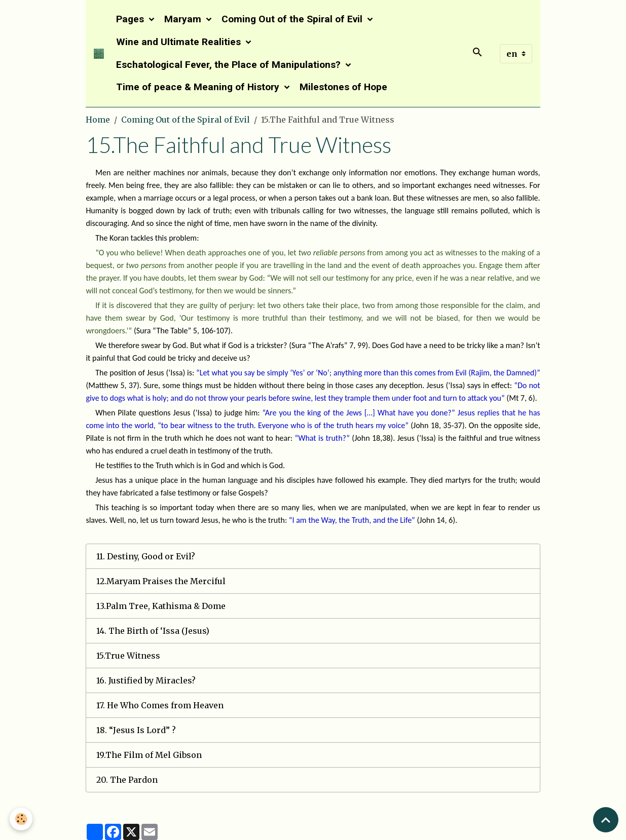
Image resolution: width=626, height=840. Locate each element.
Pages (131, 19)
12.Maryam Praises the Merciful (161, 581)
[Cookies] (22, 819)
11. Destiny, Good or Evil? (146, 556)
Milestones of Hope (343, 87)
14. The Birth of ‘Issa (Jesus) (153, 631)
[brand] (99, 54)
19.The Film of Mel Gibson (149, 755)
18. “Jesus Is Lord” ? (136, 730)
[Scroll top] (606, 820)
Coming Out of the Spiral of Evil (293, 19)
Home (98, 120)
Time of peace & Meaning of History (199, 87)
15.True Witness (128, 656)
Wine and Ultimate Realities (180, 42)
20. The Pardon (127, 780)
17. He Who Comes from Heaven (160, 705)
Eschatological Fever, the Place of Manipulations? (230, 65)
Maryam (184, 19)
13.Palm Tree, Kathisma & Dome (161, 606)
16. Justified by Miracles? (146, 680)
